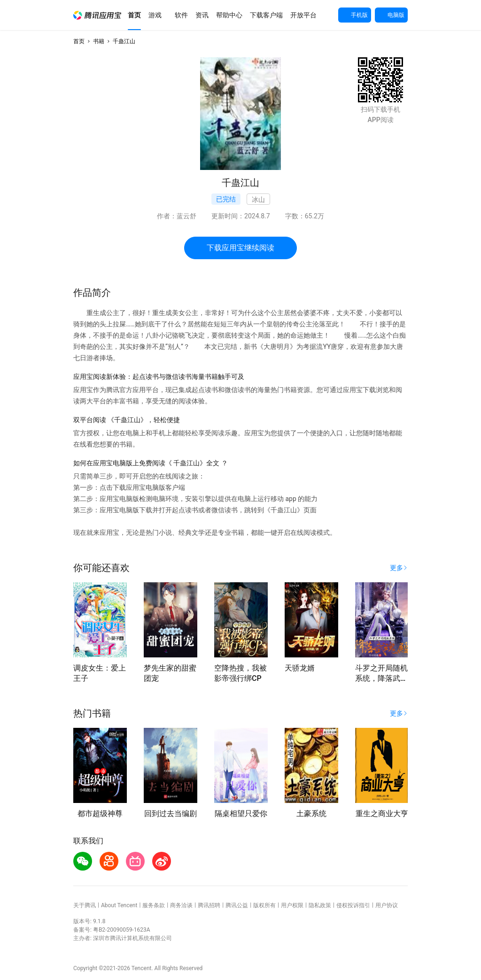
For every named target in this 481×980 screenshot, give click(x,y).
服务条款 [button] (154, 905)
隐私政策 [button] (320, 905)
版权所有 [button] (264, 905)
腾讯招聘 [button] (209, 905)
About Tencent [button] (119, 905)
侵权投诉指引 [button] (353, 905)
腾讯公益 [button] (237, 905)
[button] (97, 15)
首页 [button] (79, 41)
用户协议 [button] (387, 905)
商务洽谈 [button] (181, 905)
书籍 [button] (99, 41)
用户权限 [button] (292, 905)
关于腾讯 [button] (85, 905)
